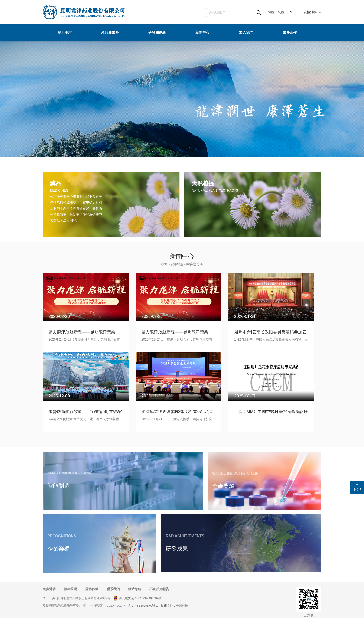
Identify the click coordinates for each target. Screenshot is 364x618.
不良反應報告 (159, 589)
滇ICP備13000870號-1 (143, 606)
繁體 (281, 12)
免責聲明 (49, 589)
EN (290, 12)
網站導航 (135, 589)
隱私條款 (92, 589)
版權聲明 (71, 589)
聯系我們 (113, 589)
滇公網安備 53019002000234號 (140, 598)
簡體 (271, 12)
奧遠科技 (182, 606)
